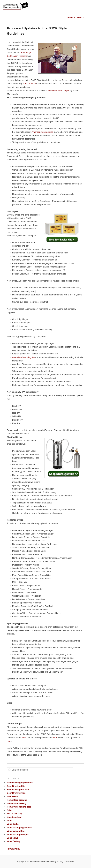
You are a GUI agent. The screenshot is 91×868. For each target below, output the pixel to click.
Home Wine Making (17, 803)
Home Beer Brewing (17, 800)
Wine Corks (13, 824)
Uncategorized (14, 817)
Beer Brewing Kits (16, 786)
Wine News (12, 838)
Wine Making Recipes (18, 834)
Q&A (9, 810)
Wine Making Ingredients (19, 828)
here (24, 738)
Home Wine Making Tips (19, 807)
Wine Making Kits (16, 831)
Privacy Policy (13, 849)
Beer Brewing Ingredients (20, 783)
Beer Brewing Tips (16, 793)
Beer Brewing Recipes (18, 789)
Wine (9, 821)
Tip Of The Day (14, 814)
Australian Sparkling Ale (23, 357)
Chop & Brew (29, 84)
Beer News (12, 796)
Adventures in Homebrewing (43, 861)
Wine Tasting (13, 841)
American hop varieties (42, 132)
